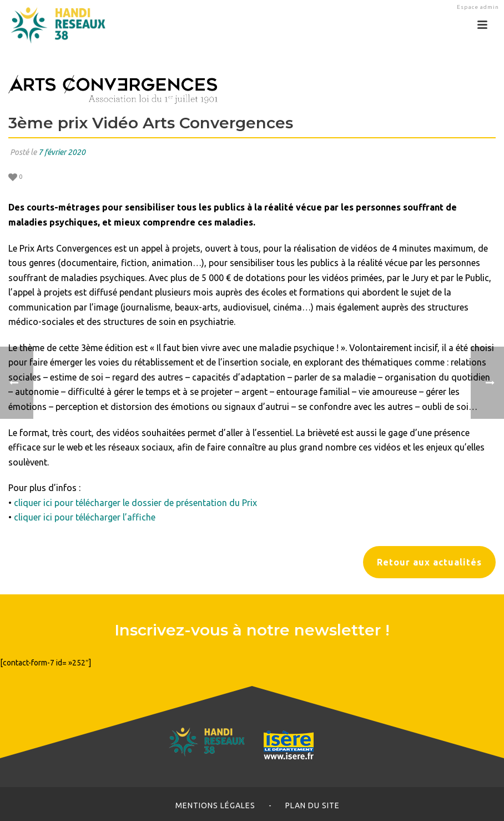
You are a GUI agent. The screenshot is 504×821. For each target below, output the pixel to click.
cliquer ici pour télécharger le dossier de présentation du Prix (135, 503)
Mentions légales (215, 805)
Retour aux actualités (429, 562)
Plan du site (313, 805)
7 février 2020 (62, 152)
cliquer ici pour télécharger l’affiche (85, 517)
